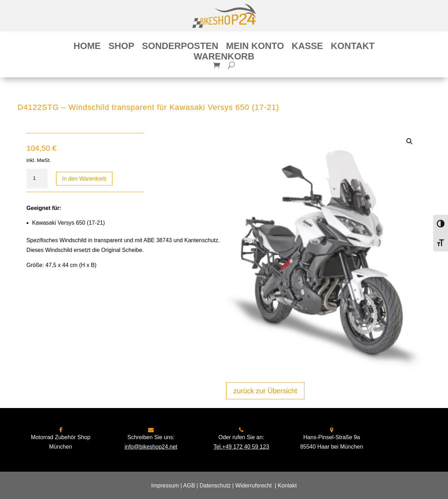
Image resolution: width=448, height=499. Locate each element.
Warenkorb (224, 58)
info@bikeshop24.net (151, 447)
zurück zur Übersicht (265, 391)
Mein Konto (255, 47)
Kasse (307, 47)
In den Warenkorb (84, 179)
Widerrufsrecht (253, 486)
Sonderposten (180, 47)
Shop (121, 47)
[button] (409, 141)
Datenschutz (215, 486)
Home (87, 47)
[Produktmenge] (37, 178)
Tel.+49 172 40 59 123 (241, 447)
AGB (189, 486)
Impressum (165, 486)
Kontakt (353, 47)
